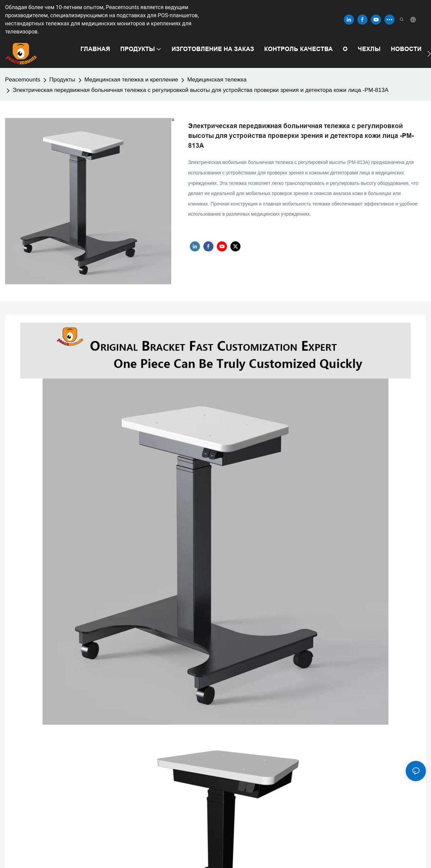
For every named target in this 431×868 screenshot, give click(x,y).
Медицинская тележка (217, 80)
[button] (429, 54)
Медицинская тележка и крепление (131, 80)
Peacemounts (23, 80)
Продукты (62, 80)
